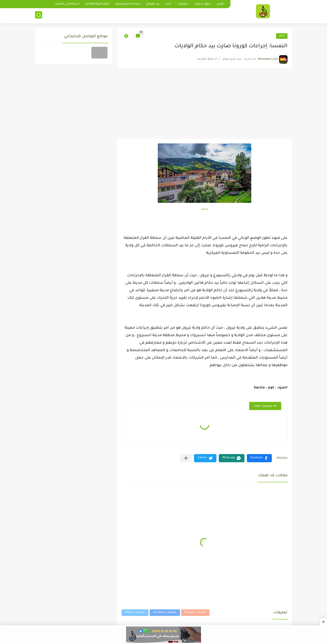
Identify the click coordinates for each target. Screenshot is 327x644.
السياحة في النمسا (67, 4)
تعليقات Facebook (165, 613)
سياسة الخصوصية (128, 4)
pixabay (205, 209)
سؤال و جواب (203, 4)
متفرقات (183, 4)
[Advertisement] (205, 104)
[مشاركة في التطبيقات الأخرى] (186, 458)
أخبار (168, 4)
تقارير (221, 4)
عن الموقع (153, 4)
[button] (259, 458)
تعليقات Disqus (135, 613)
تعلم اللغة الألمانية (97, 4)
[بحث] (39, 16)
